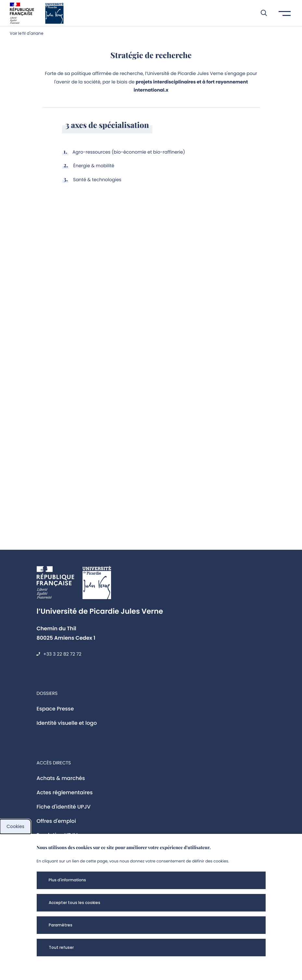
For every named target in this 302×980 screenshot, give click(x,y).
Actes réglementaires (65, 792)
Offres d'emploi (57, 821)
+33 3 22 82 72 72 (62, 654)
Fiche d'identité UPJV (64, 807)
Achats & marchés (61, 778)
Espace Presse (55, 709)
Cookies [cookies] (15, 826)
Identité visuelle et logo (67, 723)
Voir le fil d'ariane (26, 33)
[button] (261, 13)
